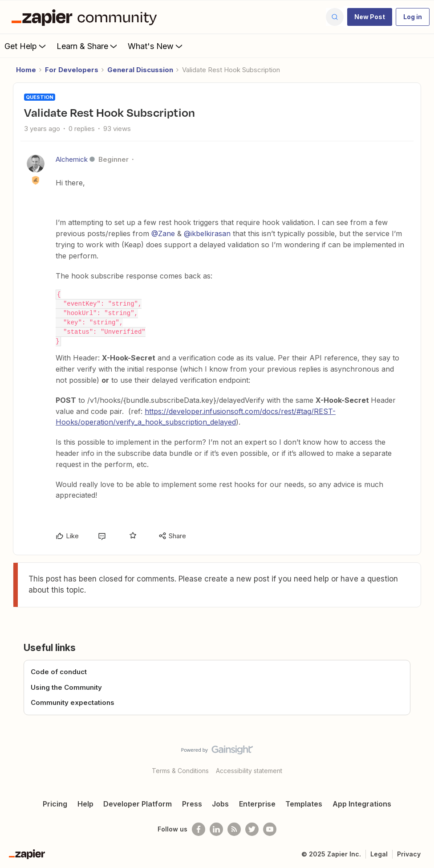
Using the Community (66, 687)
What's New (156, 46)
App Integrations (362, 804)
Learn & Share (88, 46)
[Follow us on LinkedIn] (216, 829)
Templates (304, 804)
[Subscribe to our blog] (234, 829)
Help (85, 804)
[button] (370, 17)
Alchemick (72, 159)
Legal (379, 854)
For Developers (72, 70)
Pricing (55, 804)
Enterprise (257, 804)
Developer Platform (138, 804)
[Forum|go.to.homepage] (86, 17)
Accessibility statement (249, 771)
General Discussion (140, 70)
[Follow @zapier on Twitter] (252, 829)
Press (192, 804)
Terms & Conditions (180, 771)
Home (26, 70)
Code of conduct (59, 672)
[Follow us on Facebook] (199, 829)
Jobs (220, 804)
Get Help (26, 46)
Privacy (409, 854)
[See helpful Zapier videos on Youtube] (270, 829)
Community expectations (73, 702)
